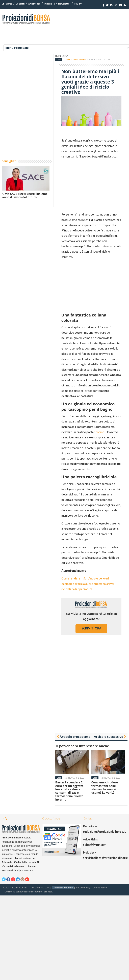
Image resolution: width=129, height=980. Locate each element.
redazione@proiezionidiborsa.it (104, 832)
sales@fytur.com (95, 845)
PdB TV (78, 4)
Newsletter (64, 4)
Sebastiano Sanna (76, 59)
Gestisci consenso (63, 888)
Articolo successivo (109, 736)
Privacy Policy (83, 888)
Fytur (49, 892)
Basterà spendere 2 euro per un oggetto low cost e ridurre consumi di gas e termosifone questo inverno (70, 791)
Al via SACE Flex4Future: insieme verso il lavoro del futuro (25, 195)
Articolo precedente (75, 736)
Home (58, 56)
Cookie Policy (100, 888)
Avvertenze (34, 4)
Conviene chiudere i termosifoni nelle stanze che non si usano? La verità (106, 787)
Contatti (20, 4)
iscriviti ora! (91, 628)
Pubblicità (49, 4)
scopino (99, 432)
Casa (66, 56)
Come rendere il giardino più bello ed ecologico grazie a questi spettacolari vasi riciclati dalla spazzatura (88, 584)
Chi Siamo (7, 4)
